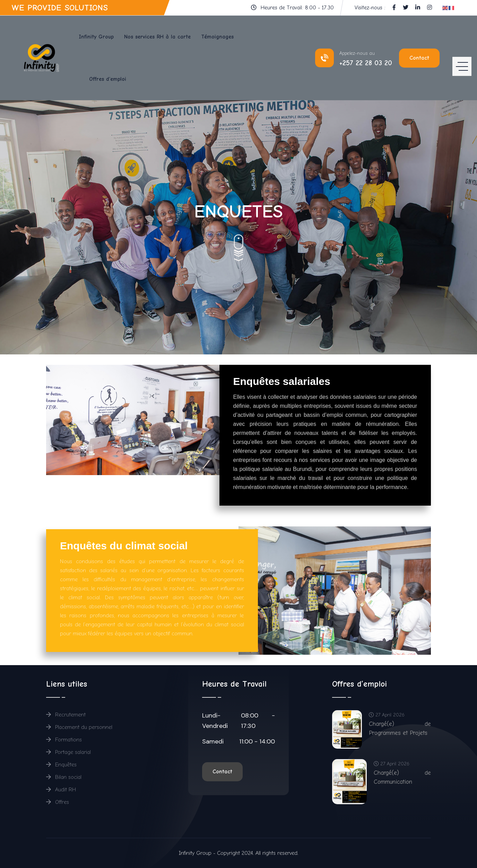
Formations (64, 740)
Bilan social (64, 777)
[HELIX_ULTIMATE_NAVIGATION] (462, 58)
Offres (58, 802)
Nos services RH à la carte (157, 37)
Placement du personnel (79, 727)
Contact (419, 58)
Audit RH (61, 790)
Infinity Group (96, 37)
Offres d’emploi (108, 79)
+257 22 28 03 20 (366, 63)
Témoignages (217, 37)
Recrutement (66, 715)
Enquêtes (61, 765)
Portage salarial (68, 752)
